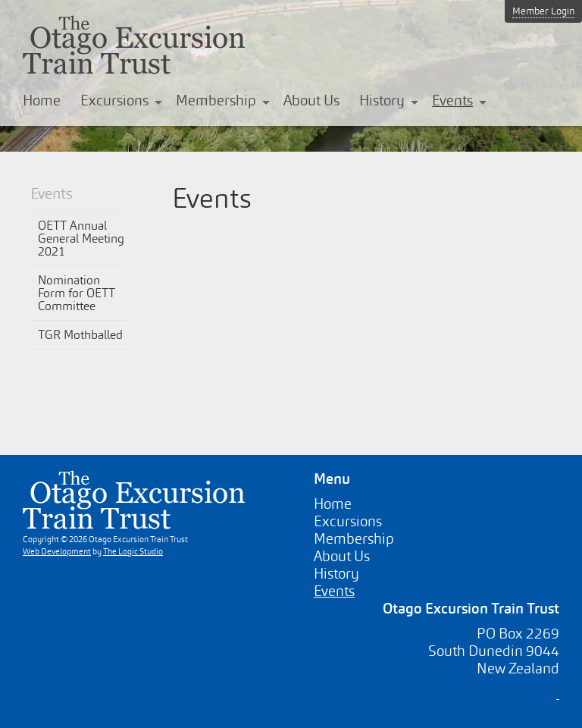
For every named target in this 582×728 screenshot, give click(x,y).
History (382, 100)
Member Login (543, 11)
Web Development (57, 551)
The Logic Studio (133, 551)
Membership (216, 100)
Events (452, 100)
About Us (311, 100)
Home (42, 100)
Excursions (114, 100)
